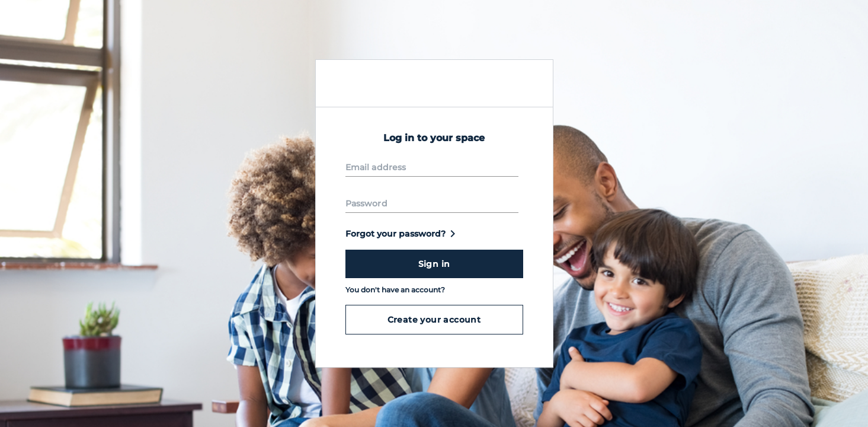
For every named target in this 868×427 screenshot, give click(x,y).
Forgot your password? (403, 234)
